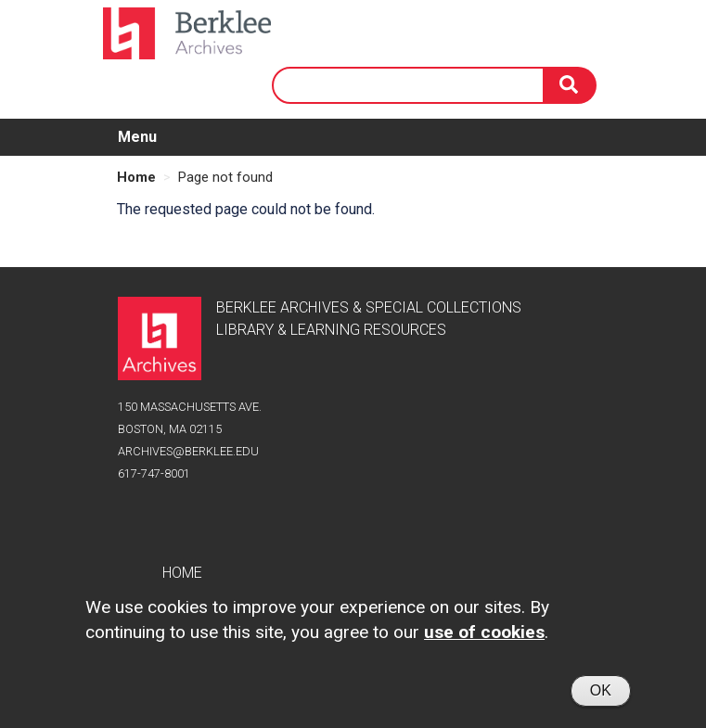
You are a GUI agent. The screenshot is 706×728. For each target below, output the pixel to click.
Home (136, 177)
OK (601, 699)
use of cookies (484, 640)
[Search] (571, 85)
